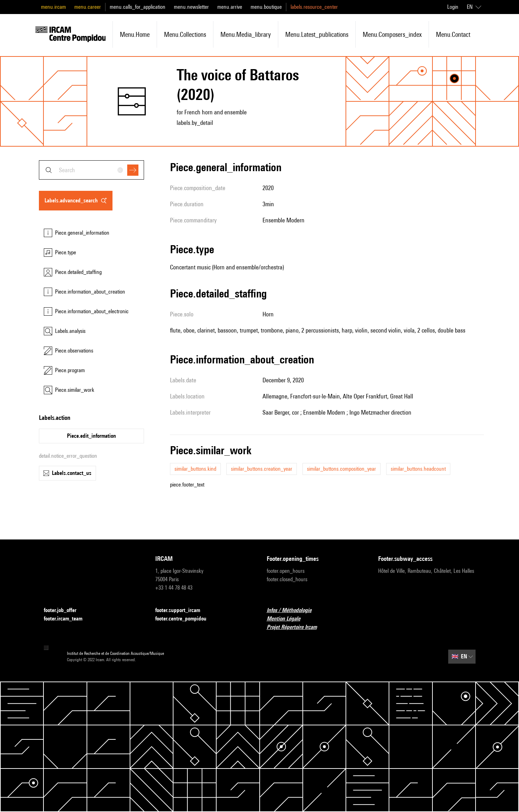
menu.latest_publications (317, 34)
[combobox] (91, 170)
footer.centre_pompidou (185, 619)
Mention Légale (288, 619)
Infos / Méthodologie (293, 610)
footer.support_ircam (182, 610)
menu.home (135, 34)
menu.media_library (246, 34)
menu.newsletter (191, 7)
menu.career (88, 7)
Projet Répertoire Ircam (296, 627)
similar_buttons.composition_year (342, 469)
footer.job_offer (64, 610)
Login (453, 7)
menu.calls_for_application (138, 7)
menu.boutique (266, 7)
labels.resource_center (314, 7)
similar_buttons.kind (195, 469)
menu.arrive (230, 7)
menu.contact (453, 34)
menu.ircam (53, 7)
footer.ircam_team (67, 619)
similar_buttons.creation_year (262, 469)
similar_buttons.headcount (418, 469)
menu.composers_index (392, 34)
